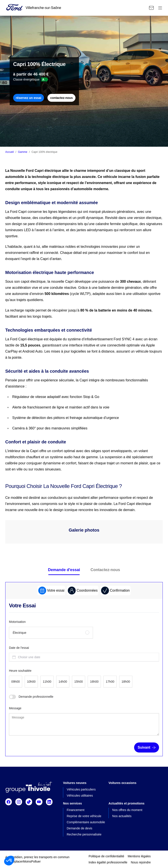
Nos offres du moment (127, 810)
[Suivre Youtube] (39, 802)
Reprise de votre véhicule (84, 816)
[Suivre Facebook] (9, 802)
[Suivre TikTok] (29, 802)
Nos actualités (122, 816)
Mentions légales (139, 856)
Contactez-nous (105, 570)
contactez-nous (62, 98)
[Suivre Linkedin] (49, 802)
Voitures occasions (122, 783)
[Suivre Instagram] (19, 802)
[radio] (51, 633)
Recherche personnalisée (84, 834)
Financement (76, 810)
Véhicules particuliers (81, 789)
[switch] (12, 697)
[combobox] (84, 657)
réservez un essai (29, 98)
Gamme (23, 152)
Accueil (10, 152)
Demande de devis (80, 828)
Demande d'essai (64, 570)
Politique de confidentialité (106, 856)
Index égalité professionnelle (108, 862)
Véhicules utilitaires (80, 796)
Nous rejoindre (141, 862)
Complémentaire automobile (86, 822)
